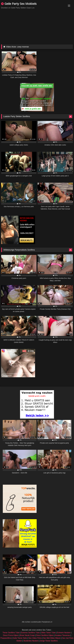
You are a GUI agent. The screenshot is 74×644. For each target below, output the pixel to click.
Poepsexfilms (6, 638)
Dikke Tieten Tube (48, 633)
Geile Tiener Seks (20, 638)
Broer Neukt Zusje (27, 635)
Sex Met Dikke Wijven (52, 638)
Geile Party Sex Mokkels (19, 4)
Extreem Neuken (64, 633)
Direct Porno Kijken (11, 635)
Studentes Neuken (31, 641)
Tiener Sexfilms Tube (11, 633)
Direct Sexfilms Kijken (45, 635)
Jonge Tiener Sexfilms (49, 641)
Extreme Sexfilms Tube (30, 633)
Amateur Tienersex (62, 635)
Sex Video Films (35, 638)
